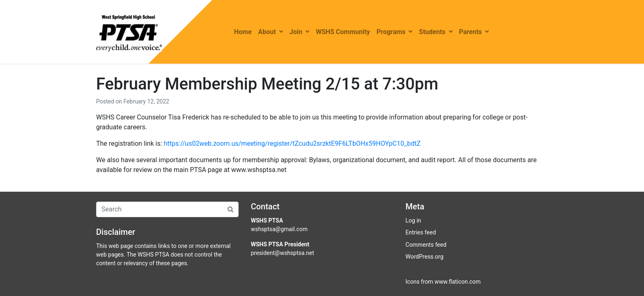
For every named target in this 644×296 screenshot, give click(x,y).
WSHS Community (343, 32)
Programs (394, 32)
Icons (412, 282)
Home (243, 32)
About (271, 32)
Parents (474, 32)
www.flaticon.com (458, 282)
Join (299, 32)
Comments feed (426, 245)
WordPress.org (424, 257)
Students (436, 32)
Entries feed (421, 232)
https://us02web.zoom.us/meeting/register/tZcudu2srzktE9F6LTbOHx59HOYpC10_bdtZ (292, 143)
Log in (413, 220)
